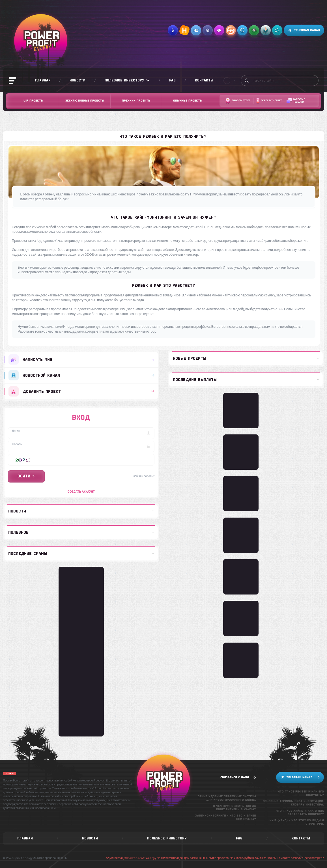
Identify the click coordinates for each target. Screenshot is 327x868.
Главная (43, 80)
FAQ (172, 80)
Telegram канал (304, 30)
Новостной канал (82, 375)
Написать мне (82, 359)
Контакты (204, 80)
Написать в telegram (296, 101)
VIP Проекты (33, 101)
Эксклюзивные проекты (85, 101)
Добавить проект (238, 101)
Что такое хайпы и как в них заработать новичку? (300, 812)
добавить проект (82, 391)
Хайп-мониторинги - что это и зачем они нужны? (226, 817)
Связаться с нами (238, 777)
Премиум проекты (136, 101)
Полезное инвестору (127, 80)
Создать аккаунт (81, 492)
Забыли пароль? (144, 476)
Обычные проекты (188, 101)
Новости (78, 80)
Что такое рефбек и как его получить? (301, 793)
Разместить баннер (269, 101)
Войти (26, 476)
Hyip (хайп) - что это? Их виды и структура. (297, 822)
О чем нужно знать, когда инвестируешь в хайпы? (235, 808)
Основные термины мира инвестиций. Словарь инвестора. (293, 803)
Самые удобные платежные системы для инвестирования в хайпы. (227, 798)
